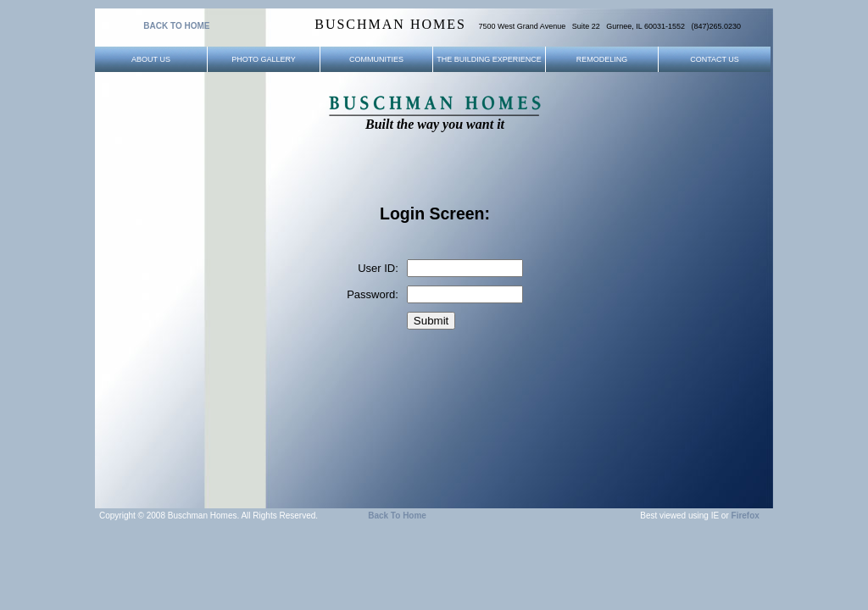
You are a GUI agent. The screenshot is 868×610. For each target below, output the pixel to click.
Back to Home (397, 516)
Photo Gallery (264, 59)
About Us (151, 59)
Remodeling (602, 59)
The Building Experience (489, 59)
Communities (376, 59)
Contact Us (715, 59)
